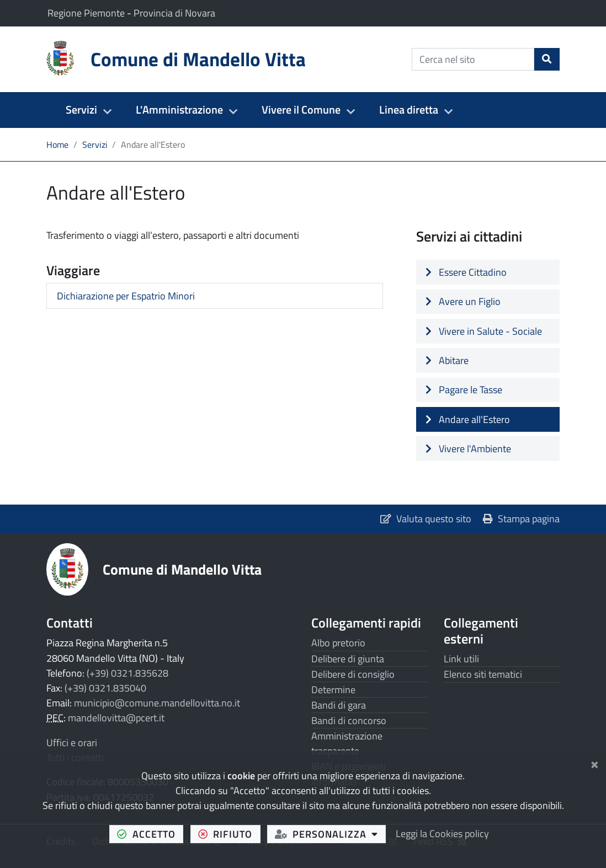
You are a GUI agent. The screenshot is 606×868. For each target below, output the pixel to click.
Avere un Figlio (463, 301)
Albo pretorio (338, 643)
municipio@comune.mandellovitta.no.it (157, 703)
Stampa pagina (521, 519)
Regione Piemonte (87, 13)
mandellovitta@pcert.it (116, 718)
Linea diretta (409, 110)
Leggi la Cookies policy (442, 834)
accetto (150, 834)
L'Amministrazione (179, 110)
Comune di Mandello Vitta (182, 569)
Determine (333, 690)
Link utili (461, 659)
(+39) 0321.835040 (105, 688)
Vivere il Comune (301, 110)
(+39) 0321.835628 (127, 673)
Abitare (447, 360)
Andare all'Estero (468, 419)
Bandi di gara (339, 705)
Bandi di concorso (349, 720)
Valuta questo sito (426, 519)
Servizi (81, 110)
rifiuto (229, 834)
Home (57, 144)
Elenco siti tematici (483, 674)
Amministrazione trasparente (347, 743)
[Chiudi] (595, 763)
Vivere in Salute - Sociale (484, 331)
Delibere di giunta (348, 659)
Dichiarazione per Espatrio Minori (126, 296)
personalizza (330, 834)
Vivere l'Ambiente (468, 449)
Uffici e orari (72, 743)
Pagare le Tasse (464, 390)
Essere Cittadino (466, 272)
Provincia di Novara (174, 13)
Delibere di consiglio (353, 674)
